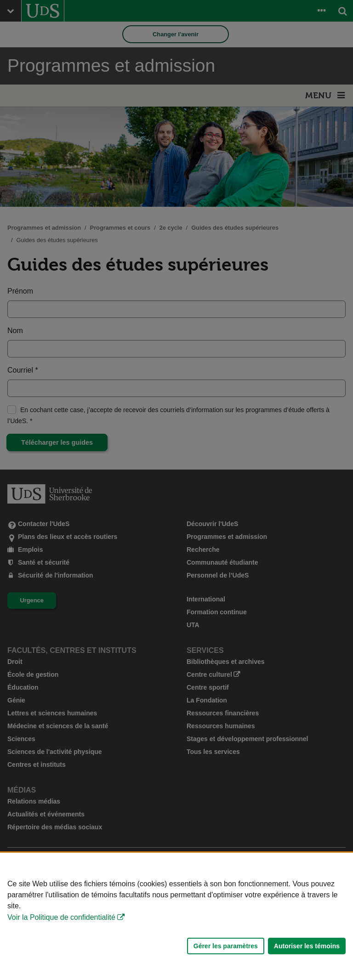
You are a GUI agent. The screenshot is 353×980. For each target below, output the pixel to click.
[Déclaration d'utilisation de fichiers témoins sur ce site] (176, 916)
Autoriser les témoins (307, 946)
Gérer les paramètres (226, 946)
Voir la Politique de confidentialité (61, 917)
